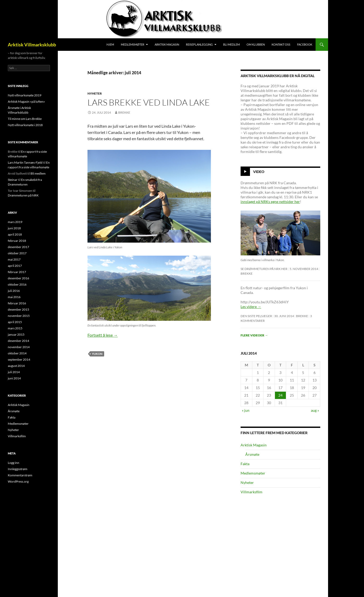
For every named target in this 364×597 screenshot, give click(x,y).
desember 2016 (18, 278)
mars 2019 (15, 222)
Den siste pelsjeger (256, 316)
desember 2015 (18, 309)
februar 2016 (17, 303)
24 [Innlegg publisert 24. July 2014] (280, 395)
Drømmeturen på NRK (23, 195)
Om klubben (256, 44)
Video (259, 172)
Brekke (124, 112)
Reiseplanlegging (199, 44)
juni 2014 (14, 378)
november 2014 (19, 347)
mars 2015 (15, 328)
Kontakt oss (281, 44)
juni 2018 (14, 228)
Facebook (305, 44)
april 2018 (15, 234)
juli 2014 (14, 372)
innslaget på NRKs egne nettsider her (270, 202)
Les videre (251, 307)
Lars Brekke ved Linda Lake (149, 102)
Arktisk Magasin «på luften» (26, 101)
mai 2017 (14, 259)
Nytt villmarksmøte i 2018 (25, 125)
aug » (315, 410)
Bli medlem (231, 44)
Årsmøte (252, 454)
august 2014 (16, 366)
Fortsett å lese (103, 335)
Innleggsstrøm (18, 469)
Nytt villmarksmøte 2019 (25, 95)
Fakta (245, 464)
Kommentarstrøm (20, 475)
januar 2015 (16, 334)
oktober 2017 (17, 253)
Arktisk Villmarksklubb (32, 45)
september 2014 (19, 359)
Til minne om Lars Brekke (25, 119)
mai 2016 (14, 297)
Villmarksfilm (252, 492)
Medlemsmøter (133, 44)
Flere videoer (254, 335)
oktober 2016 (17, 284)
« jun (246, 410)
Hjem (110, 44)
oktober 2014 (17, 353)
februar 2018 (17, 241)
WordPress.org (18, 481)
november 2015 (19, 316)
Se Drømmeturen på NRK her (264, 269)
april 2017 (15, 266)
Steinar (13, 180)
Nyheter (95, 93)
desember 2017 (18, 247)
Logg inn (14, 463)
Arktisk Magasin (167, 44)
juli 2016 (14, 291)
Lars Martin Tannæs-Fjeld (25, 162)
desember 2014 (18, 341)
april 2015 (15, 322)
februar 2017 (17, 272)
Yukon (97, 354)
